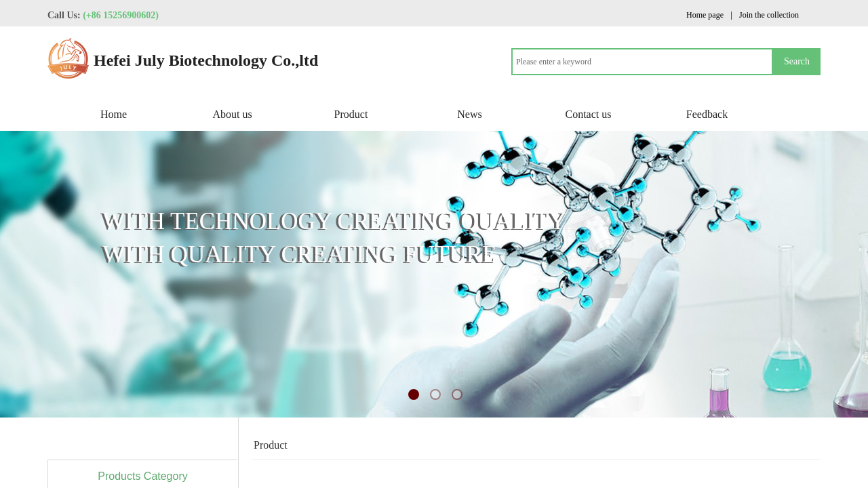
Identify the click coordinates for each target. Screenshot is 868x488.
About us (232, 114)
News (469, 114)
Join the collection (769, 15)
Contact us (589, 114)
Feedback (707, 114)
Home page (705, 15)
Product (351, 114)
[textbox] (642, 62)
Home (114, 114)
